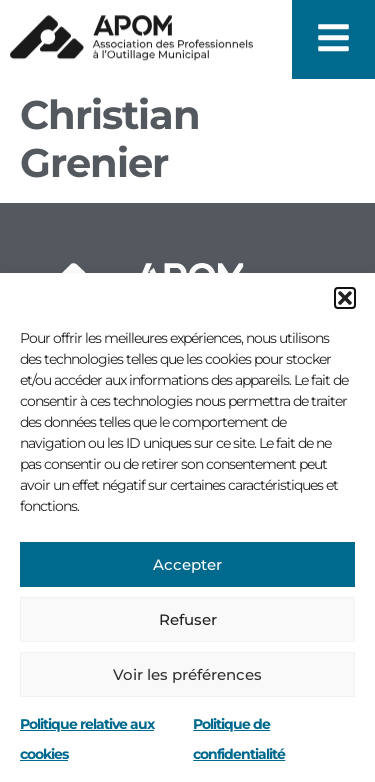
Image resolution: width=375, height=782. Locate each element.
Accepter (187, 564)
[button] (345, 298)
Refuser (188, 619)
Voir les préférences (187, 674)
